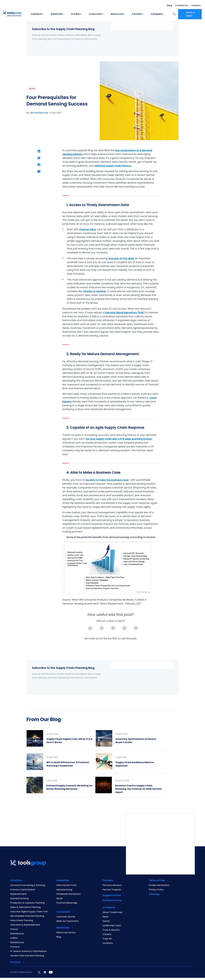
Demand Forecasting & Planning (28, 885)
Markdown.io (17, 934)
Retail (59, 898)
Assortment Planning (22, 920)
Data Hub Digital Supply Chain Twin (29, 912)
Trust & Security (111, 930)
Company (157, 14)
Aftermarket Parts (66, 885)
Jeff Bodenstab (39, 113)
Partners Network (112, 885)
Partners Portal (112, 900)
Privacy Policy (156, 890)
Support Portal (112, 895)
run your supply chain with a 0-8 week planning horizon (119, 439)
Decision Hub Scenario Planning (27, 956)
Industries (57, 14)
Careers (196, 5)
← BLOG (31, 89)
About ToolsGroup (112, 912)
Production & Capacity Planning (27, 903)
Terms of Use (157, 880)
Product (76, 14)
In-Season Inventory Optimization (28, 951)
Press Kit (107, 939)
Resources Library (66, 933)
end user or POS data (121, 258)
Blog (169, 5)
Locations (108, 943)
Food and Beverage (67, 903)
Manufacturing (64, 890)
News (105, 917)
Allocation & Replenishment (25, 925)
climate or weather (95, 291)
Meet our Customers (68, 921)
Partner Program (112, 890)
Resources (117, 14)
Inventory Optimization (23, 890)
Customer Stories (66, 917)
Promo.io (15, 947)
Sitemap (154, 894)
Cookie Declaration (159, 885)
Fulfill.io (14, 938)
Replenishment (18, 894)
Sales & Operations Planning (25, 907)
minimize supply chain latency (113, 166)
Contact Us (182, 5)
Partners (137, 14)
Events (106, 921)
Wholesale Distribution (68, 894)
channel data (87, 229)
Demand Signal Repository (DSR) (125, 313)
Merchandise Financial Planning (27, 916)
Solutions (37, 14)
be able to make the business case (107, 480)
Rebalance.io (17, 942)
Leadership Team (112, 926)
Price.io (14, 929)
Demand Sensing (19, 898)
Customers (96, 14)
